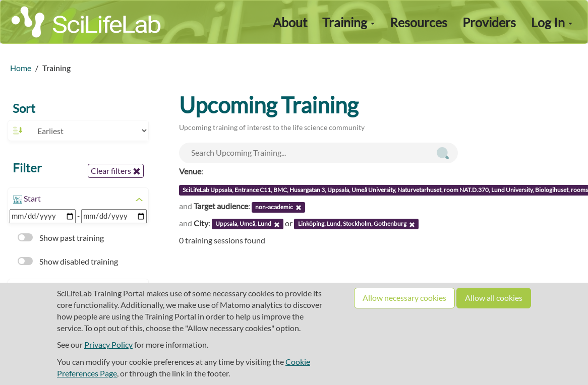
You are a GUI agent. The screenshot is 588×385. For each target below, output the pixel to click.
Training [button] (348, 22)
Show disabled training (68, 261)
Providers (489, 22)
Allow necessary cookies (404, 298)
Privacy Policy (108, 344)
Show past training (61, 238)
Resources (419, 22)
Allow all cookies (494, 298)
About (290, 22)
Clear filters (116, 171)
